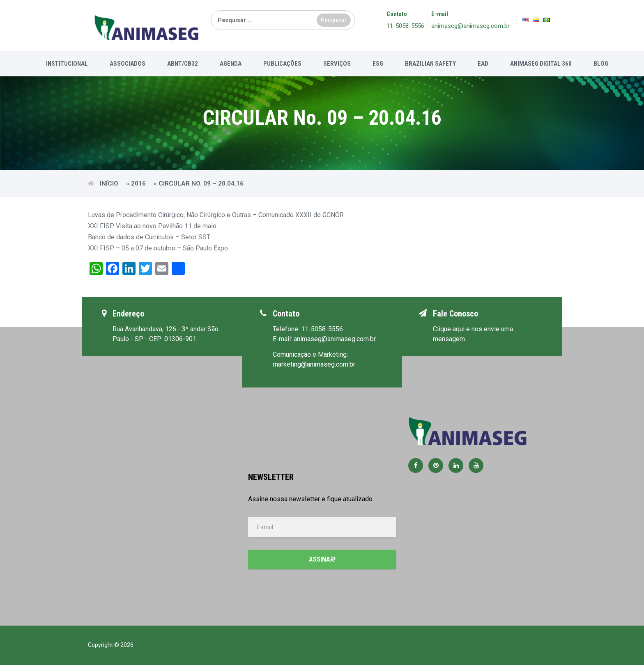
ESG (378, 64)
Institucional (67, 64)
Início (109, 183)
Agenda (231, 64)
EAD (483, 64)
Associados (128, 64)
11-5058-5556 (405, 26)
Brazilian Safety (430, 64)
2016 (138, 183)
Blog (601, 64)
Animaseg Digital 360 (541, 64)
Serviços (337, 64)
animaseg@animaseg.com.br (470, 26)
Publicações (282, 64)
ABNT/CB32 (183, 64)
